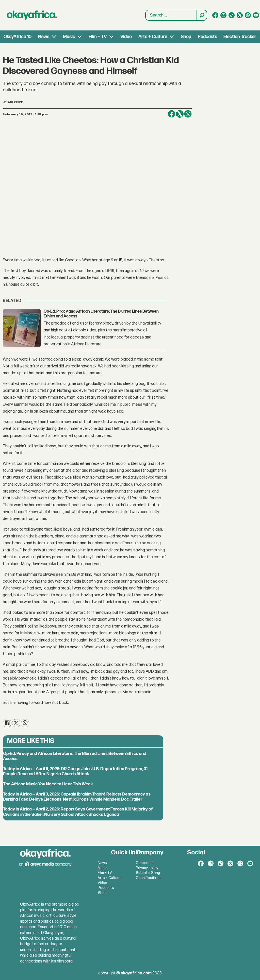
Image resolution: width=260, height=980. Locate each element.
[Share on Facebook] (172, 114)
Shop (186, 37)
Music (69, 37)
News (44, 37)
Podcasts (207, 37)
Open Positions (149, 878)
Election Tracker (240, 37)
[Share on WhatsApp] (188, 114)
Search (146, 10)
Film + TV (98, 37)
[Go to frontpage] (32, 15)
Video (126, 37)
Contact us (145, 863)
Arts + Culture (153, 37)
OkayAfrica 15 (18, 37)
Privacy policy (147, 868)
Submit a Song (148, 873)
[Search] (202, 15)
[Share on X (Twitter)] (180, 114)
